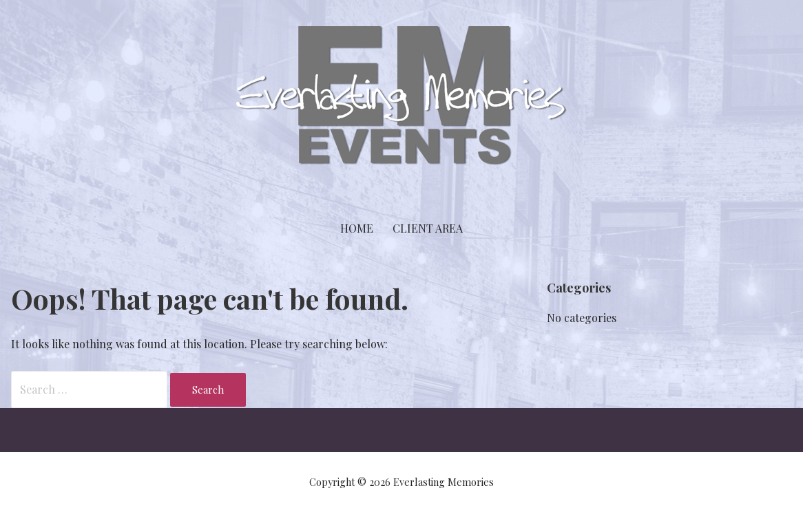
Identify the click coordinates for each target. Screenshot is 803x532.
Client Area (428, 228)
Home (357, 228)
